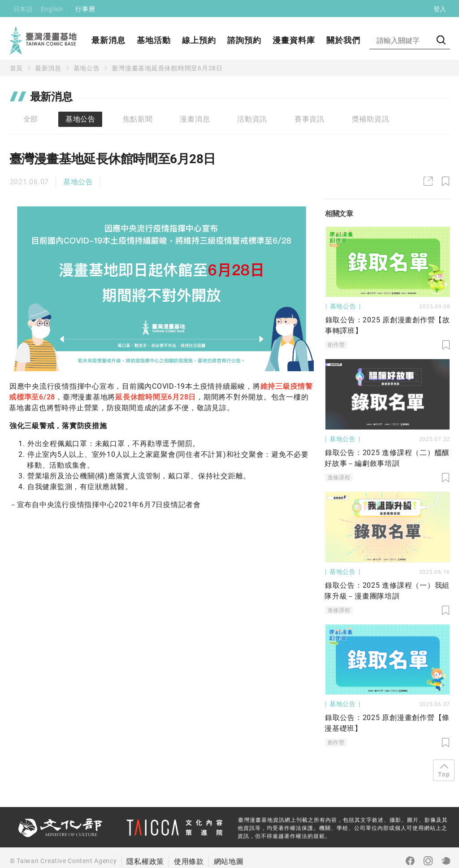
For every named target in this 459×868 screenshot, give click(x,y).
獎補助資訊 (371, 119)
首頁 (17, 68)
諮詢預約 (244, 40)
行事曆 (85, 9)
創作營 (336, 345)
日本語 (23, 9)
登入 (440, 9)
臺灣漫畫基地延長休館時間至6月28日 (167, 68)
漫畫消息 (195, 119)
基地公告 (87, 68)
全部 (31, 119)
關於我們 (343, 40)
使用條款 (189, 861)
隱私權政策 (145, 861)
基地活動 (154, 40)
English (52, 9)
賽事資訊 (310, 119)
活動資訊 (252, 119)
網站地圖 (229, 861)
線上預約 (199, 40)
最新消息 (108, 40)
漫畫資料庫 (294, 40)
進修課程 (339, 477)
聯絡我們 (389, 40)
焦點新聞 (138, 119)
